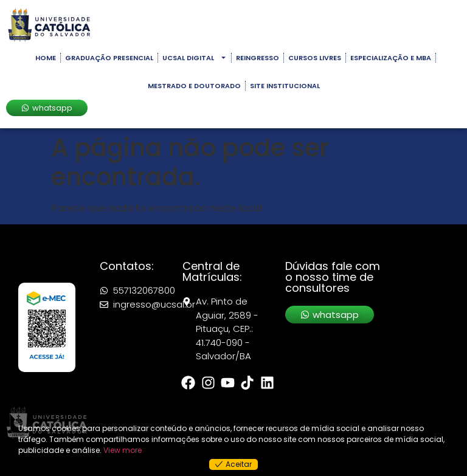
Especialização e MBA (391, 58)
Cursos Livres (315, 58)
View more (123, 450)
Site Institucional (285, 86)
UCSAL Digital (195, 57)
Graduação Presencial (109, 58)
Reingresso (258, 58)
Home (46, 58)
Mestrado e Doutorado (194, 86)
